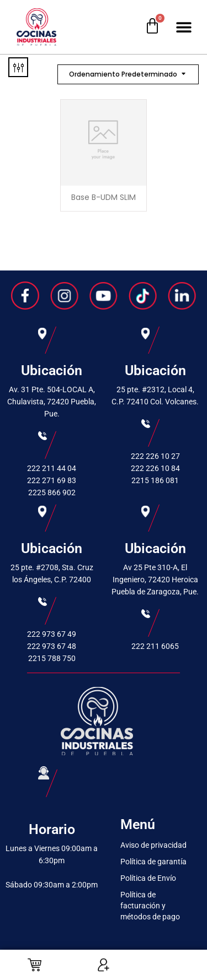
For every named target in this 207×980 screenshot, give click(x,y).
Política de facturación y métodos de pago (150, 906)
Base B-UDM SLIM (104, 197)
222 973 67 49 (52, 634)
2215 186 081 (155, 480)
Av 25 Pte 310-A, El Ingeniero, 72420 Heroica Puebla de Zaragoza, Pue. (155, 580)
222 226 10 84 (155, 468)
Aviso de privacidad (153, 845)
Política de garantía (153, 862)
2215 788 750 (52, 658)
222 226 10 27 (155, 456)
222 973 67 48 (52, 646)
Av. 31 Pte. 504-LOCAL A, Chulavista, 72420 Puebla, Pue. (52, 402)
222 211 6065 (155, 646)
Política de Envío (148, 878)
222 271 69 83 (52, 480)
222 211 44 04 (52, 468)
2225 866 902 (52, 492)
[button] (184, 27)
